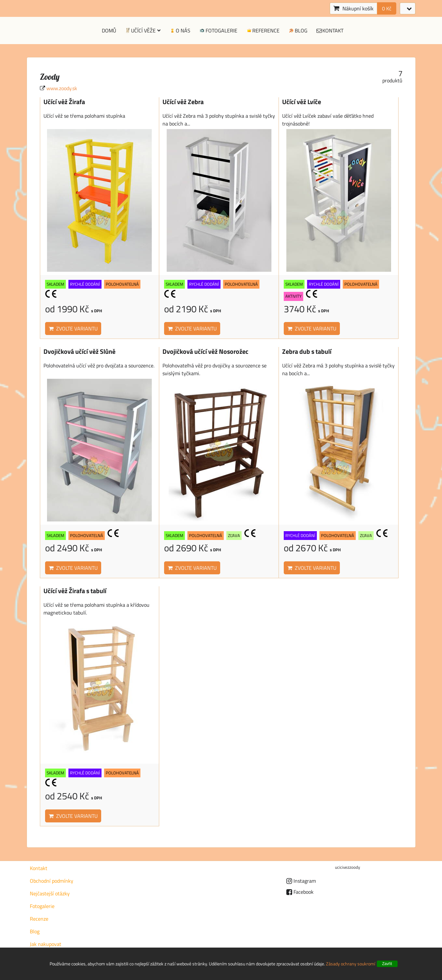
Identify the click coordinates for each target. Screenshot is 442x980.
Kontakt (330, 30)
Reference (263, 30)
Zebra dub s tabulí (307, 352)
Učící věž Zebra (183, 102)
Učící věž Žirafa (64, 102)
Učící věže (143, 30)
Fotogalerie (218, 30)
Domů (109, 30)
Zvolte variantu (73, 329)
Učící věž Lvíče (302, 102)
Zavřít (387, 964)
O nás (180, 30)
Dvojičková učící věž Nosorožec (205, 352)
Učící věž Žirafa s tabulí (75, 591)
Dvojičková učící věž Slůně (79, 352)
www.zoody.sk (62, 88)
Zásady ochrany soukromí (351, 964)
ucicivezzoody (347, 867)
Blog (298, 30)
